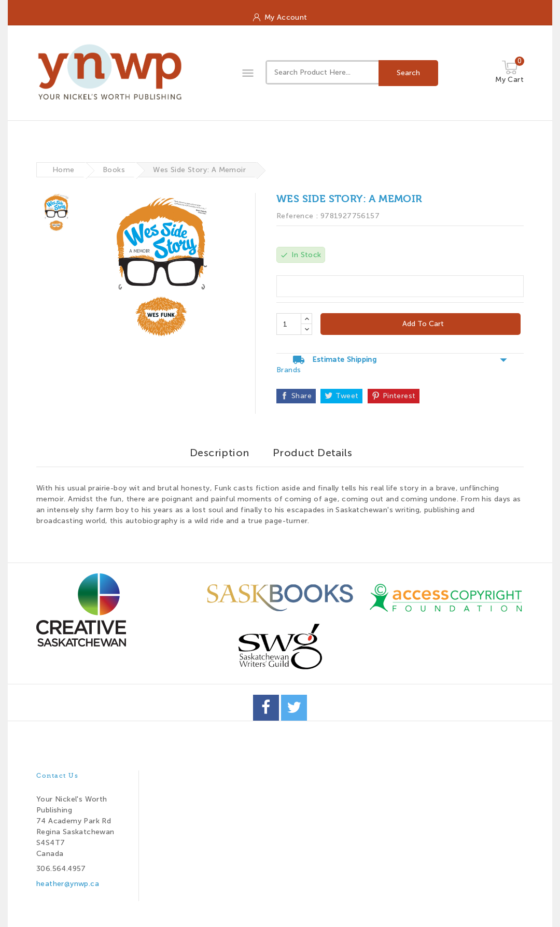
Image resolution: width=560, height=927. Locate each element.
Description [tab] (219, 453)
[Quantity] (289, 324)
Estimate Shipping (400, 360)
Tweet (347, 396)
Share (302, 396)
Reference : (297, 216)
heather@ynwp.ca (68, 884)
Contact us (57, 776)
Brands (289, 370)
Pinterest (399, 396)
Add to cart (422, 324)
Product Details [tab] (312, 453)
